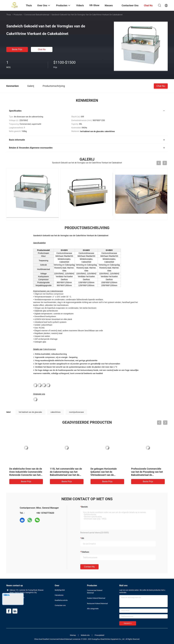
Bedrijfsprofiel (60, 590)
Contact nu (89, 567)
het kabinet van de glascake (30, 412)
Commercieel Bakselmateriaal (37, 15)
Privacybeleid (99, 635)
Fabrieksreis (59, 595)
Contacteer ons (60, 605)
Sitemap (73, 635)
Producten (18, 15)
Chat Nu (42, 49)
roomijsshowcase (76, 412)
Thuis (9, 15)
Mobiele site (85, 635)
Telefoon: (85, 552)
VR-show (94, 5)
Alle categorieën (93, 609)
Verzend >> (128, 623)
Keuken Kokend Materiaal (96, 598)
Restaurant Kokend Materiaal (97, 604)
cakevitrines (55, 412)
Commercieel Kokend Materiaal (95, 592)
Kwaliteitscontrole (61, 600)
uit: (83, 538)
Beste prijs (17, 49)
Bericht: (85, 507)
